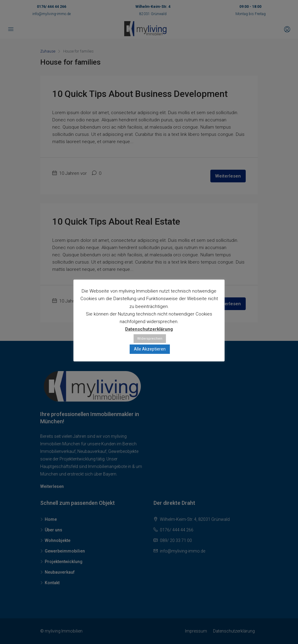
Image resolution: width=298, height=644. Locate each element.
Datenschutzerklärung (149, 329)
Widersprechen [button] (150, 339)
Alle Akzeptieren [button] (150, 349)
